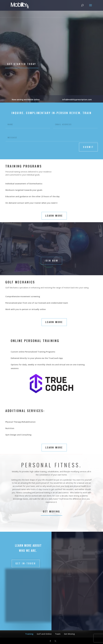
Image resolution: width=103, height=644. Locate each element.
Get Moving (51, 511)
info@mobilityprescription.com (77, 100)
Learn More (54, 216)
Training (29, 634)
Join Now (51, 261)
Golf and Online (44, 634)
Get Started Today (22, 64)
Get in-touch (26, 563)
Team (58, 634)
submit (88, 147)
